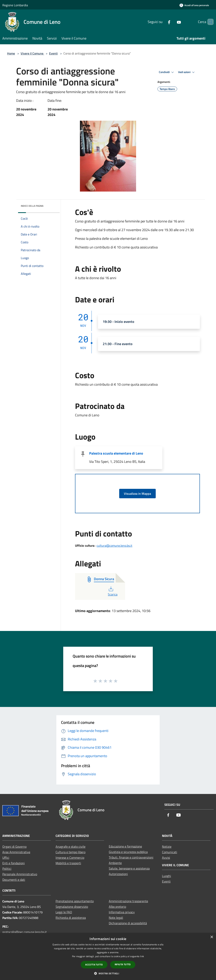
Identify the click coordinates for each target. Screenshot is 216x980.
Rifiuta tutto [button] (123, 964)
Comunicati (170, 852)
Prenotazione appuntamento (75, 901)
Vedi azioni (187, 72)
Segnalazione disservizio (72, 907)
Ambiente (115, 863)
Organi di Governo (14, 847)
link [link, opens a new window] (142, 956)
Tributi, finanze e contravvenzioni (131, 857)
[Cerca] (209, 22)
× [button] (212, 937)
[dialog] (108, 956)
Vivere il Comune (32, 53)
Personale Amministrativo (20, 874)
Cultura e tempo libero (70, 852)
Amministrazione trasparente (128, 901)
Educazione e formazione (125, 846)
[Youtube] (172, 22)
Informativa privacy (122, 912)
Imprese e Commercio (70, 858)
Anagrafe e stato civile (70, 847)
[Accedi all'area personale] (194, 5)
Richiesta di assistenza (71, 918)
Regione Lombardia (15, 5)
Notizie (167, 847)
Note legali (116, 918)
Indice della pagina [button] (32, 206)
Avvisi (166, 858)
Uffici (6, 858)
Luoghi (167, 876)
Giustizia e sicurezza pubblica (128, 852)
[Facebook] (162, 22)
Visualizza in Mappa (137, 494)
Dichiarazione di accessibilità (128, 923)
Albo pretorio (117, 907)
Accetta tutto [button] (94, 965)
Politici (7, 869)
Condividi (167, 72)
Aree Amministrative (16, 852)
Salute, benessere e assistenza (129, 868)
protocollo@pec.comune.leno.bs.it (25, 932)
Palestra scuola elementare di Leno (116, 453)
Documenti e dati (14, 880)
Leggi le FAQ (64, 912)
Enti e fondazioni (14, 863)
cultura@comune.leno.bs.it (114, 546)
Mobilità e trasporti (68, 863)
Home (11, 53)
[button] (108, 973)
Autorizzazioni (118, 874)
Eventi (53, 53)
